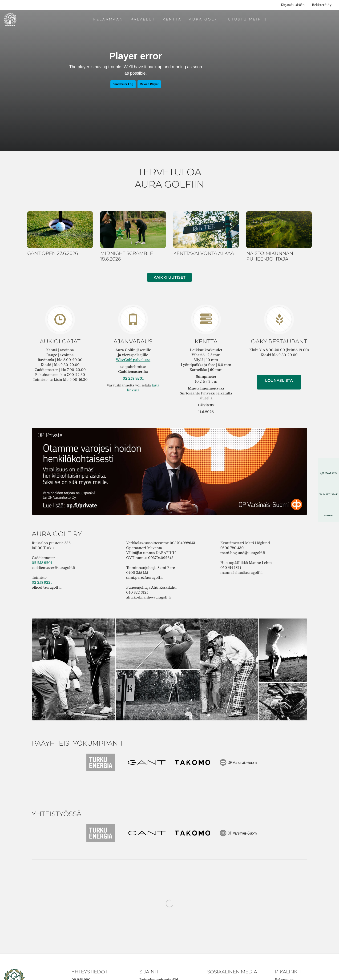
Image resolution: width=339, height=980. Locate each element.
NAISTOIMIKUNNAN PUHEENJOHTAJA (270, 256)
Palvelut (143, 19)
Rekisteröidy (322, 5)
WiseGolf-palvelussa (133, 360)
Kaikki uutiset (169, 277)
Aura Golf (203, 19)
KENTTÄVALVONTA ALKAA (204, 253)
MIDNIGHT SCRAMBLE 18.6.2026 (127, 256)
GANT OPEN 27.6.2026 (53, 253)
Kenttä (172, 19)
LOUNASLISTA (279, 380)
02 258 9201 (42, 563)
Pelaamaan (108, 19)
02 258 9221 (42, 582)
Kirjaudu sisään (293, 5)
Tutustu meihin (246, 19)
